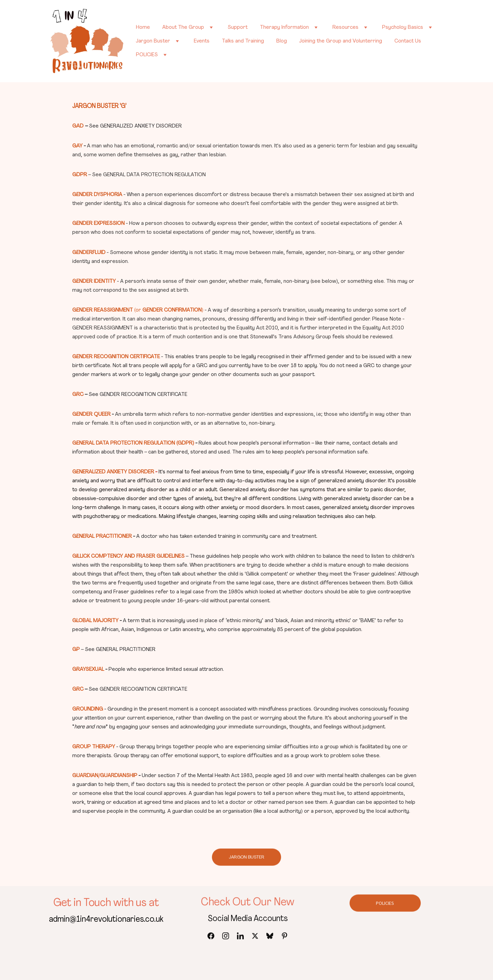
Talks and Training (243, 41)
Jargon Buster (153, 41)
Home (143, 27)
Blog (282, 41)
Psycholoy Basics (403, 27)
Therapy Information (284, 27)
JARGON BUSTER (246, 859)
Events (202, 41)
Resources (345, 27)
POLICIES (147, 55)
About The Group (183, 27)
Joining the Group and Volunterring (341, 41)
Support (238, 27)
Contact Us (408, 41)
